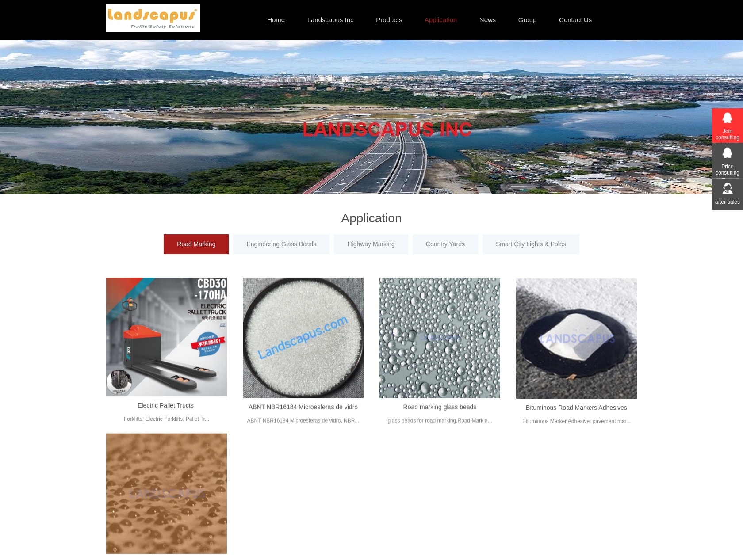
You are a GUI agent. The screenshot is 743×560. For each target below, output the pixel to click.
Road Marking (196, 244)
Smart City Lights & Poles (531, 244)
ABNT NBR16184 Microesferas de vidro (303, 412)
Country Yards (445, 244)
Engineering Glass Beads (281, 244)
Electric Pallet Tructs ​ (167, 410)
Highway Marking (371, 244)
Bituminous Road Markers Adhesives (576, 413)
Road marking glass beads (440, 412)
